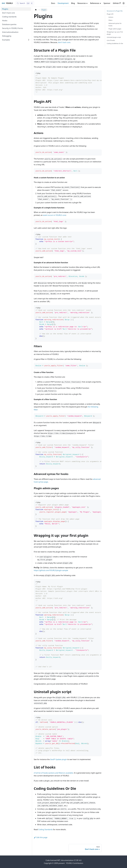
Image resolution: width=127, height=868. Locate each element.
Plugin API (110, 14)
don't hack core (64, 42)
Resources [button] (82, 3)
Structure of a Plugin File (115, 11)
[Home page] (36, 10)
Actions (111, 17)
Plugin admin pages (115, 29)
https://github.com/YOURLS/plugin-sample (51, 570)
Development (63, 3)
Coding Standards (45, 829)
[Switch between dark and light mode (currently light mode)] (124, 3)
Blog (73, 3)
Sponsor (107, 3)
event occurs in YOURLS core (55, 215)
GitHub (117, 3)
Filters (110, 20)
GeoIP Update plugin (59, 759)
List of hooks (111, 40)
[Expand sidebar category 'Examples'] (29, 40)
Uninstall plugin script (114, 37)
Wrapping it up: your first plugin (115, 33)
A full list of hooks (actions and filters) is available (53, 773)
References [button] (95, 3)
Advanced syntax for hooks (115, 24)
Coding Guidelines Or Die (115, 43)
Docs (53, 3)
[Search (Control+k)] (25, 3)
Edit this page (41, 837)
